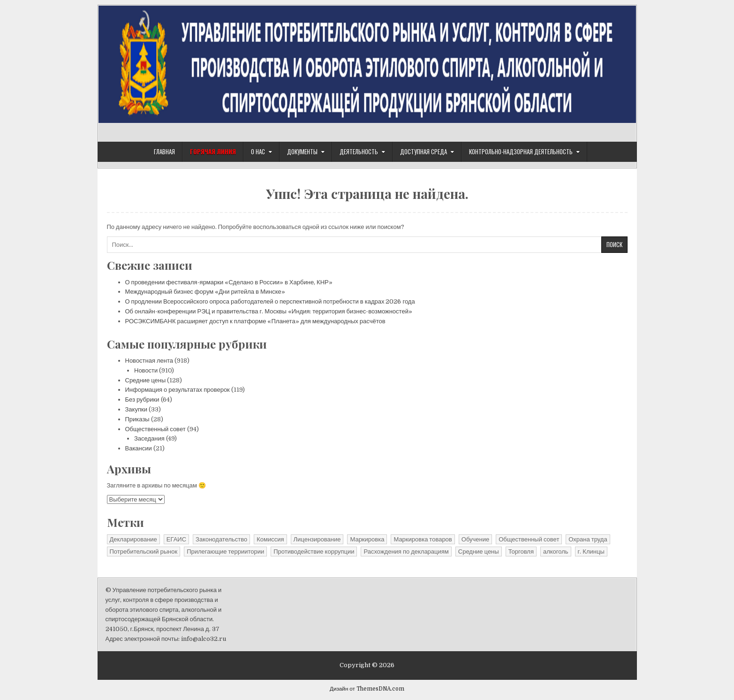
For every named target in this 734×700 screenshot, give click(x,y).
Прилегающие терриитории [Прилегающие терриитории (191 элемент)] (225, 552)
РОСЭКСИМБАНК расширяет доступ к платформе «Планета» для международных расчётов (255, 321)
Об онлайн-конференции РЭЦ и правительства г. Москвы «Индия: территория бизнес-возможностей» (269, 311)
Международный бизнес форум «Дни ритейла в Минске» (205, 292)
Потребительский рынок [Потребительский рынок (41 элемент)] (144, 552)
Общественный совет (155, 429)
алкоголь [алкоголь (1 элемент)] (556, 552)
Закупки (136, 409)
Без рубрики (142, 399)
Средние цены (146, 380)
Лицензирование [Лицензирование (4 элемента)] (317, 539)
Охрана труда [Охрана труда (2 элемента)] (588, 539)
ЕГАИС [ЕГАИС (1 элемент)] (176, 539)
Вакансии (139, 448)
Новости (146, 370)
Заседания (149, 438)
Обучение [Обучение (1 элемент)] (475, 539)
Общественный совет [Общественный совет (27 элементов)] (529, 539)
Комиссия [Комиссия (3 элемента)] (270, 539)
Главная (164, 152)
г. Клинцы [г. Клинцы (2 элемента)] (591, 552)
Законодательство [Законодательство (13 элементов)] (221, 539)
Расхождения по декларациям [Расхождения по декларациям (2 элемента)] (406, 552)
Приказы (137, 419)
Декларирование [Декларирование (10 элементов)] (133, 539)
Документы (302, 152)
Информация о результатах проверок (178, 390)
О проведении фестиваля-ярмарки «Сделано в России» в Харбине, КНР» (229, 282)
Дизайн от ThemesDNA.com (367, 689)
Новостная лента (149, 361)
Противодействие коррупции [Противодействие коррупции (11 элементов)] (314, 552)
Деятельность (359, 152)
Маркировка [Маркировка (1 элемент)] (367, 539)
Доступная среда (424, 152)
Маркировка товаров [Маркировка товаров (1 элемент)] (423, 539)
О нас (258, 152)
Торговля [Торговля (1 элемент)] (521, 552)
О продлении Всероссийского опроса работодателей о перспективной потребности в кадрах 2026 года (270, 301)
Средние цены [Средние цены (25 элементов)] (479, 552)
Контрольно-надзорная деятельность (521, 152)
